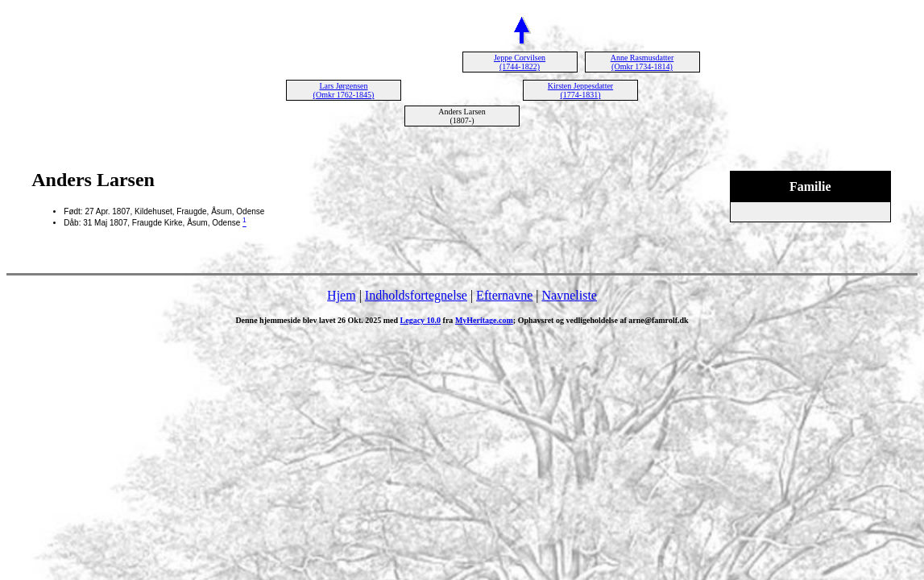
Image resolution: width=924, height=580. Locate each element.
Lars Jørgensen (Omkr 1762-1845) (344, 90)
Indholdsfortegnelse (416, 295)
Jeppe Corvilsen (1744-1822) (520, 62)
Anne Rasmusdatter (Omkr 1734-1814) (642, 62)
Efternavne (504, 295)
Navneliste (570, 295)
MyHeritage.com (484, 320)
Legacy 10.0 (421, 320)
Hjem (342, 295)
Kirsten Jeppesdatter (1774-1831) (580, 90)
